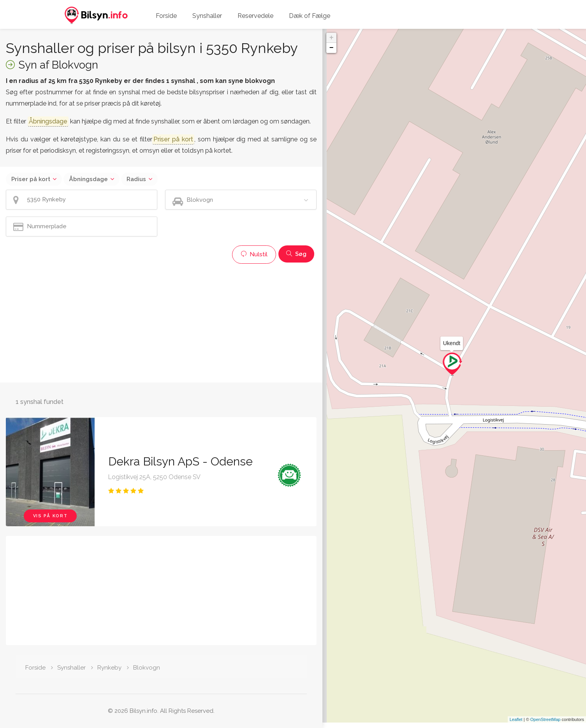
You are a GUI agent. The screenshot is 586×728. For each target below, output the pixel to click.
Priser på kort (31, 179)
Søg (296, 254)
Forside (166, 16)
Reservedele (255, 16)
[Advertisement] (161, 322)
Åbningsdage (88, 179)
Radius (136, 179)
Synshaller (207, 16)
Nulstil (254, 254)
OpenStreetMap (546, 725)
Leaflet (516, 725)
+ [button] (332, 38)
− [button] (332, 48)
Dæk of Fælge (310, 16)
